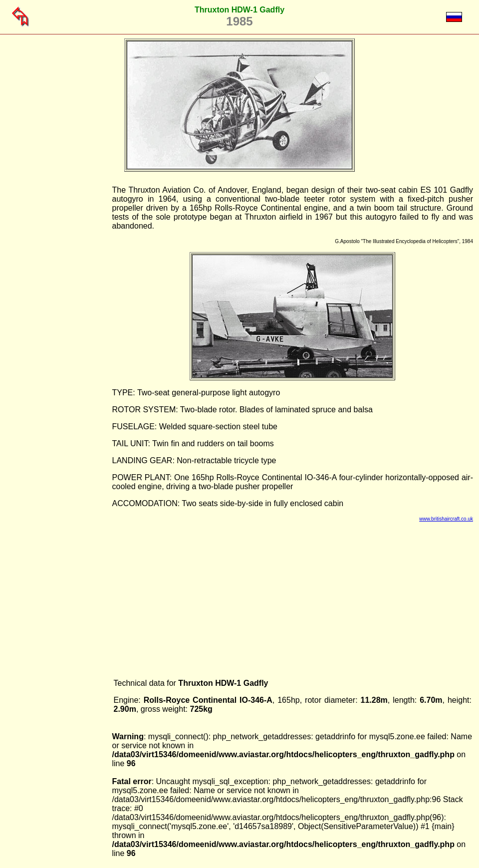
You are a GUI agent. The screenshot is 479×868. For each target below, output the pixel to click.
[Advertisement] (61, 335)
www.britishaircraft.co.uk (446, 519)
